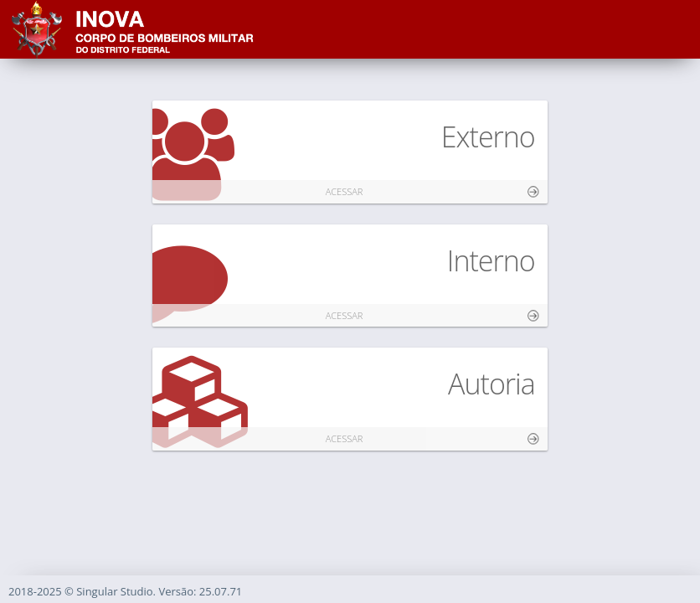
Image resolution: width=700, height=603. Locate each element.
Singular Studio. (117, 591)
